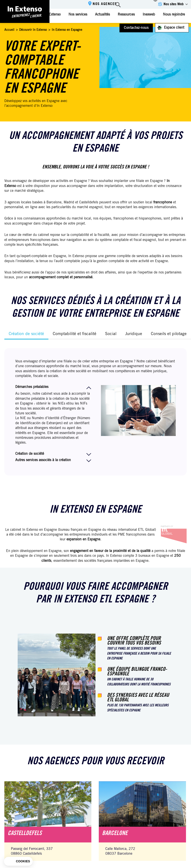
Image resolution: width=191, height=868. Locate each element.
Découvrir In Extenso (33, 30)
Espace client (174, 28)
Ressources (126, 15)
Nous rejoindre (174, 15)
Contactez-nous (136, 28)
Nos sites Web (174, 4)
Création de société (26, 334)
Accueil (9, 30)
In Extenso (53, 15)
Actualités (102, 15)
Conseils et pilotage (169, 334)
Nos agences (105, 4)
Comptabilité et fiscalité (75, 334)
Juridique (134, 334)
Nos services (78, 15)
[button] (18, 861)
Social (111, 334)
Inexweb (149, 15)
